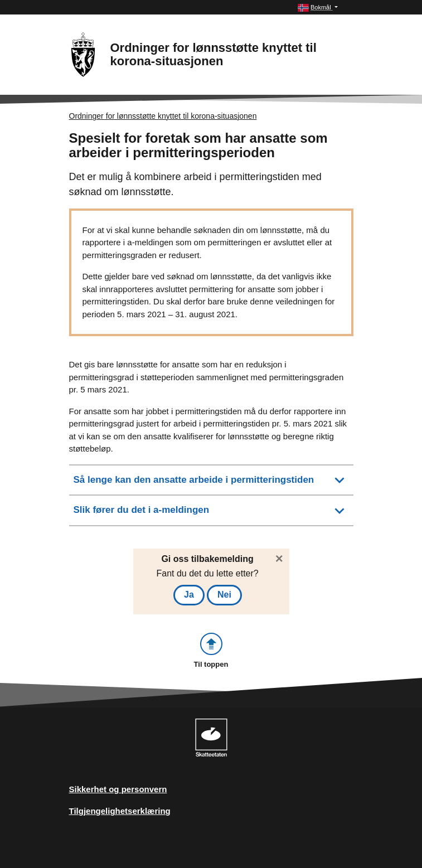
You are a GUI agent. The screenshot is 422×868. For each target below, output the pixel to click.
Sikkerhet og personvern (118, 789)
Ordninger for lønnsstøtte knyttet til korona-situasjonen (163, 116)
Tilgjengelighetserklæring (120, 811)
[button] (318, 8)
